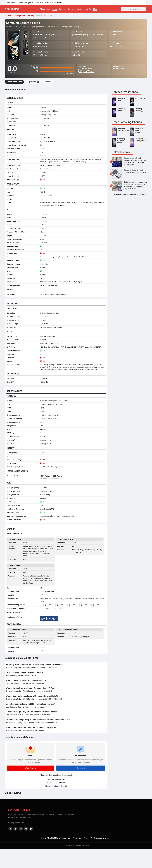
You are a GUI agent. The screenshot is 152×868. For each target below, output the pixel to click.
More (95, 9)
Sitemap (106, 838)
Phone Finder (45, 9)
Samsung (43, 108)
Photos (48, 82)
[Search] (124, 9)
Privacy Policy (29, 3)
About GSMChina (17, 3)
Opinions (33, 82)
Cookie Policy (39, 3)
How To (88, 9)
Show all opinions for (56, 786)
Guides (71, 9)
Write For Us (49, 3)
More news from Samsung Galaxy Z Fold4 (129, 194)
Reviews (62, 9)
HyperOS (79, 9)
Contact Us (58, 3)
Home (8, 3)
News (55, 9)
